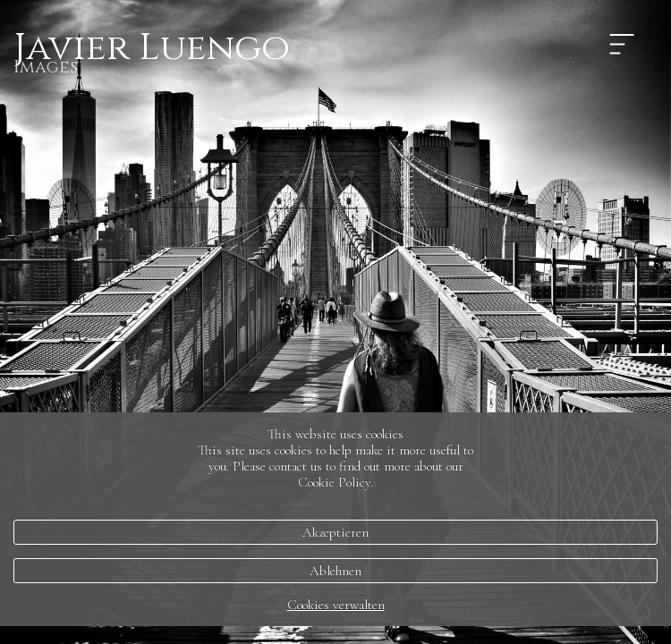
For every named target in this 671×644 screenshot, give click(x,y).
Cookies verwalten (336, 605)
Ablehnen (335, 571)
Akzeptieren (335, 532)
